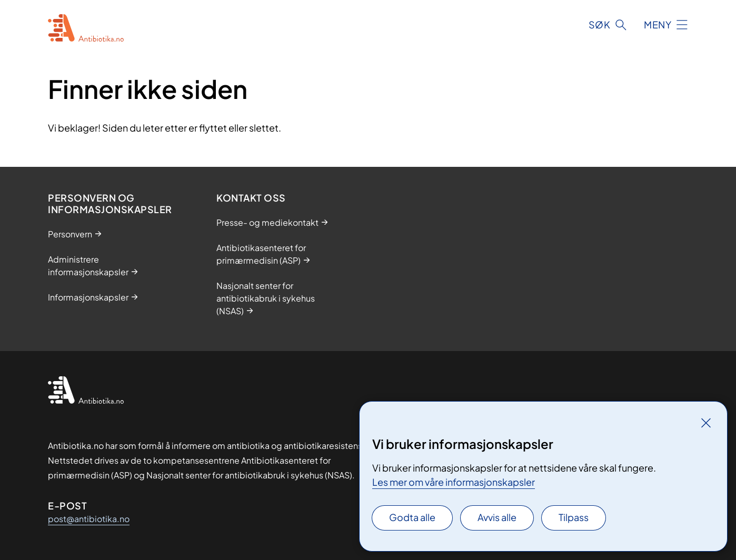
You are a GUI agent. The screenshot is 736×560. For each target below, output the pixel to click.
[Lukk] (706, 423)
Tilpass (574, 517)
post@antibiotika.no (89, 519)
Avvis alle (497, 517)
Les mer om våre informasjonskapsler (454, 482)
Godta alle (412, 517)
